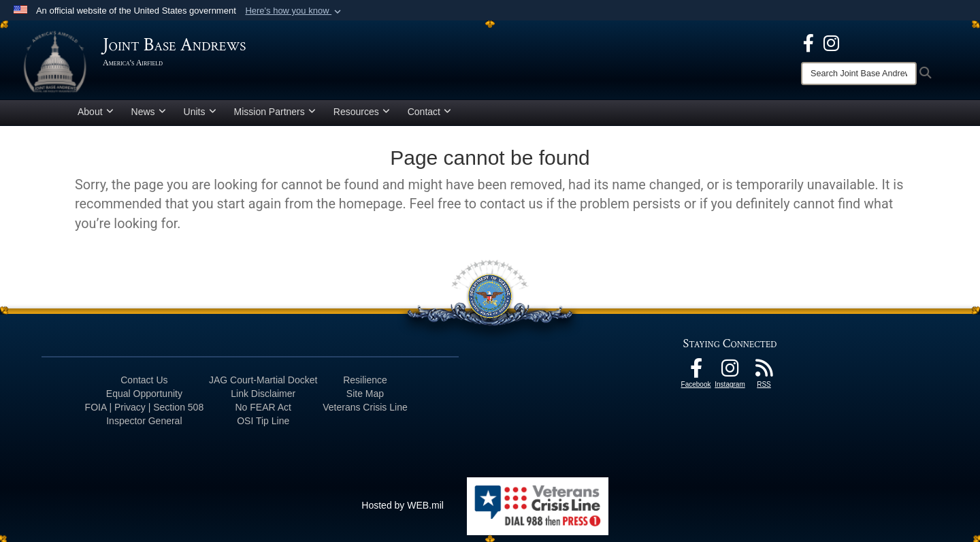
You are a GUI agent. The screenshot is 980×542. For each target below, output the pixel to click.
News (149, 112)
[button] (294, 11)
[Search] (859, 74)
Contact (429, 112)
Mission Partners (275, 112)
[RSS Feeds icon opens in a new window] (764, 372)
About (96, 112)
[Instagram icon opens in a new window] (831, 42)
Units (200, 112)
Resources (362, 112)
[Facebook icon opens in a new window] (808, 42)
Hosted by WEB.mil (403, 505)
